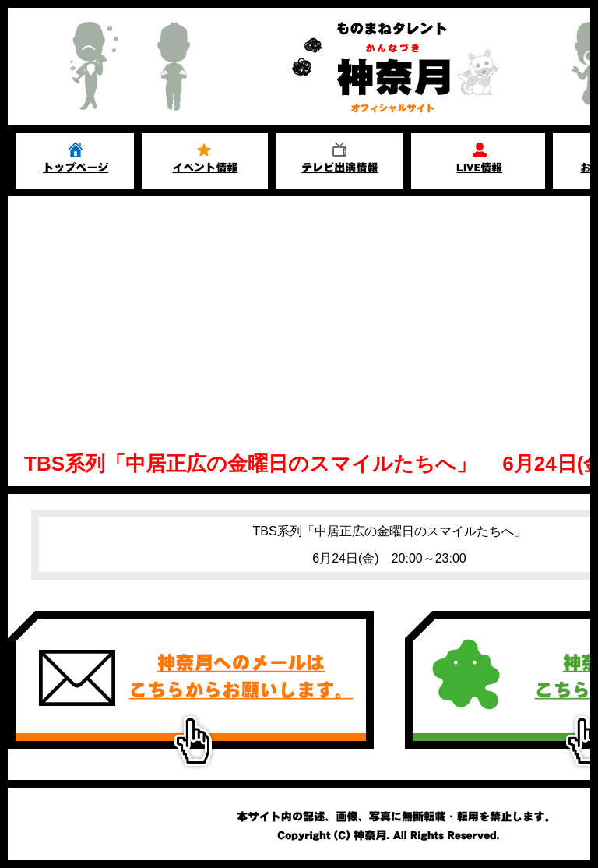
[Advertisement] (299, 313)
